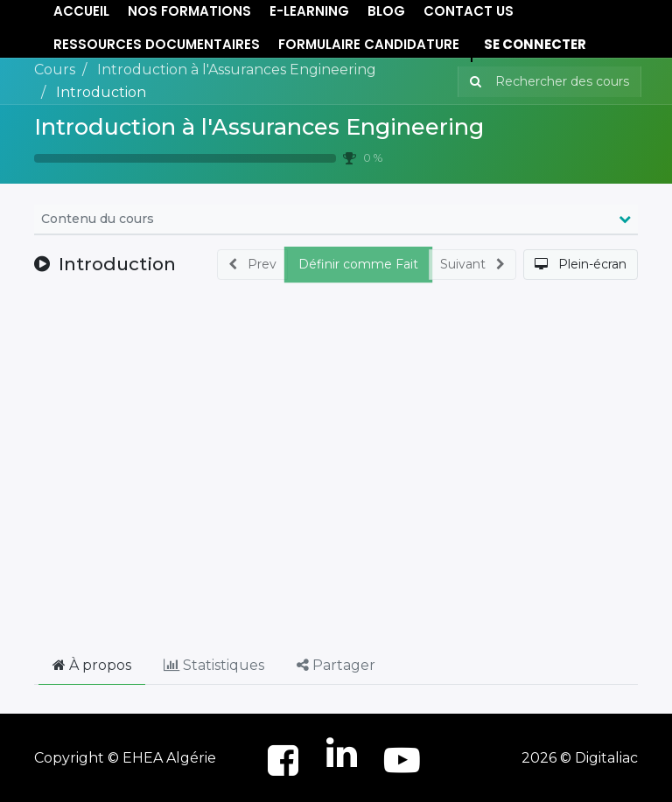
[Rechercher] (472, 82)
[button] (581, 265)
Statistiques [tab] (214, 665)
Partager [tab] (336, 665)
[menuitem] (157, 45)
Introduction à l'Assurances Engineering (259, 126)
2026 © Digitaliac (580, 758)
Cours (55, 70)
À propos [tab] (92, 665)
